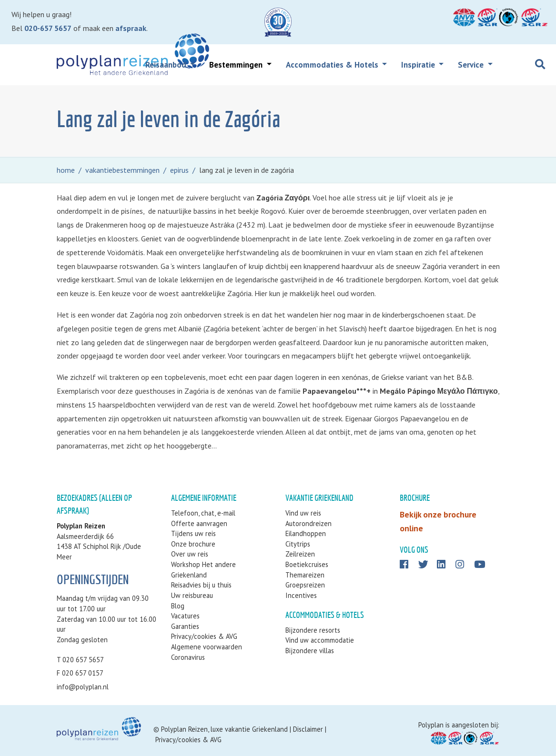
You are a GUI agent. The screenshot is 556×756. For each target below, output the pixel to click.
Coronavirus (188, 657)
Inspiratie (419, 65)
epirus (179, 170)
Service (472, 65)
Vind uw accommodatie (320, 640)
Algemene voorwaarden (207, 647)
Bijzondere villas (310, 651)
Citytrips (298, 544)
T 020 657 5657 (80, 660)
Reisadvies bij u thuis (201, 585)
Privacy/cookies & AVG (204, 636)
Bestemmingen (237, 65)
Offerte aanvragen (199, 523)
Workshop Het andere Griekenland (203, 570)
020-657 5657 (48, 28)
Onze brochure (193, 544)
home (66, 170)
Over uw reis (190, 554)
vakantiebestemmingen (122, 170)
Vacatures (185, 616)
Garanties (185, 626)
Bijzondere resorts (313, 630)
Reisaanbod (167, 65)
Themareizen (305, 575)
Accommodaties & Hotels (333, 65)
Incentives (301, 595)
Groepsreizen (305, 585)
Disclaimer (308, 729)
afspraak (131, 28)
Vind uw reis (303, 513)
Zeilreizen (300, 554)
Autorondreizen (308, 523)
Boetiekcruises (307, 564)
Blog (178, 606)
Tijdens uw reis (193, 533)
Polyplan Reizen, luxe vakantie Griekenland (224, 729)
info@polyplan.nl (83, 687)
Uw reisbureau (192, 595)
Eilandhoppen (306, 533)
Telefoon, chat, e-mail (203, 513)
